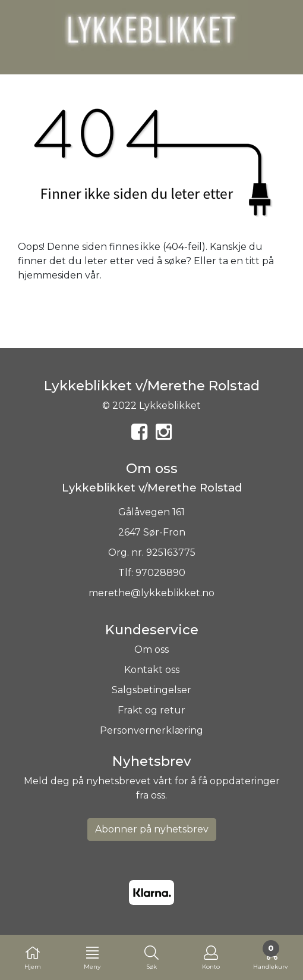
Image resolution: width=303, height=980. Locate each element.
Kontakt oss (152, 670)
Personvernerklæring (151, 730)
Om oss (151, 649)
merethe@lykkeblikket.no (151, 593)
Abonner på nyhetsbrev (152, 829)
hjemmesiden (50, 275)
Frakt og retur (151, 710)
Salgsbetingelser (151, 690)
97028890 (160, 573)
